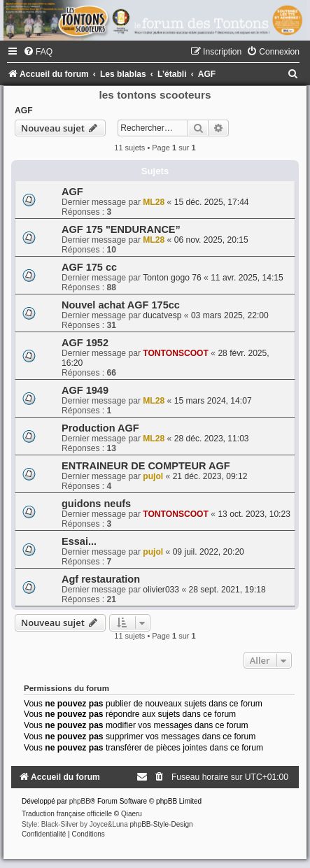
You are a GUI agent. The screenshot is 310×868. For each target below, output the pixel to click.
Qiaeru (132, 814)
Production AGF (100, 428)
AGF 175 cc (89, 267)
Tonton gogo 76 (172, 278)
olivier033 (161, 590)
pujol (153, 476)
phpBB (80, 801)
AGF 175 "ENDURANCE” (121, 229)
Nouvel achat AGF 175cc (121, 305)
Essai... (79, 541)
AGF (24, 111)
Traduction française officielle (67, 814)
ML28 (154, 202)
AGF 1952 (85, 343)
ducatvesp (162, 315)
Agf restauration (101, 579)
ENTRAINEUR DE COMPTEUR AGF (146, 466)
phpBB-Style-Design (162, 824)
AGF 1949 (85, 390)
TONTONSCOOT (176, 353)
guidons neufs (96, 504)
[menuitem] (38, 52)
